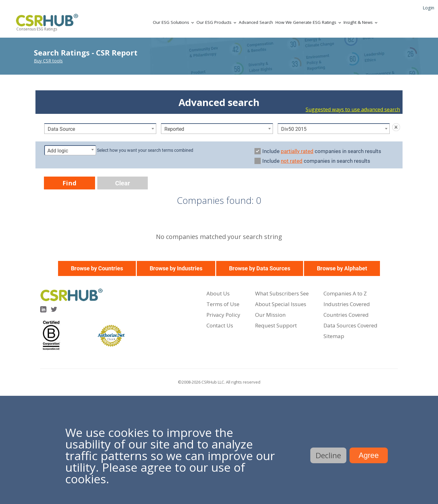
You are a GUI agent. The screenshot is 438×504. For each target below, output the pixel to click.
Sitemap (334, 336)
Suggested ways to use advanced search (353, 109)
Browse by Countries (97, 268)
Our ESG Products (214, 22)
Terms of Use (223, 304)
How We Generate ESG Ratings (306, 22)
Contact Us (220, 325)
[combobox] (100, 129)
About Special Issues (281, 304)
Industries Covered (347, 304)
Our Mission (270, 315)
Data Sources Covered (350, 325)
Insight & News (358, 22)
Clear (123, 183)
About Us (218, 293)
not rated (292, 161)
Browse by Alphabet (342, 268)
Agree (369, 455)
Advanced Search (256, 22)
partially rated (297, 151)
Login (428, 8)
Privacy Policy (223, 315)
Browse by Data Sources (260, 268)
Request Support (276, 325)
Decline (328, 455)
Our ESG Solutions (171, 22)
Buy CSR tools (48, 61)
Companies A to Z (345, 293)
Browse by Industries (176, 268)
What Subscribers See (282, 293)
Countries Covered (346, 315)
